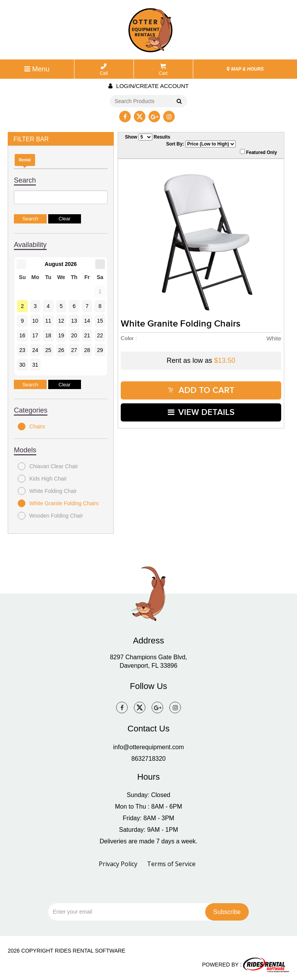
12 (61, 321)
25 (48, 350)
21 (87, 335)
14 (87, 321)
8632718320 (149, 759)
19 (61, 335)
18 (48, 335)
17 (35, 335)
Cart (163, 70)
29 (100, 350)
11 (48, 321)
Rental (25, 160)
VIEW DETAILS (201, 412)
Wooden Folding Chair (50, 516)
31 (35, 365)
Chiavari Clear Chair (48, 466)
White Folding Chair (47, 491)
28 (87, 350)
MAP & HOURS (245, 69)
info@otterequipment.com (148, 747)
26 (61, 350)
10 (35, 321)
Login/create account (148, 86)
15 (100, 321)
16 (22, 335)
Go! (179, 102)
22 (100, 335)
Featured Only (258, 152)
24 (35, 350)
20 (74, 335)
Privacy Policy (118, 864)
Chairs (31, 427)
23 (22, 350)
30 (22, 365)
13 (74, 321)
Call (104, 70)
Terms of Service (171, 864)
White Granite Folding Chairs (58, 503)
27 (74, 350)
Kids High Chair (42, 479)
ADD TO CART (201, 390)
